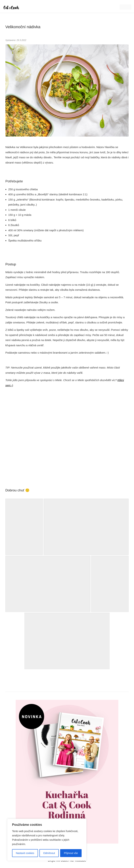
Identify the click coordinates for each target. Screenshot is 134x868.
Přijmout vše (71, 853)
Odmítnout (49, 853)
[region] (47, 840)
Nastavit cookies (25, 853)
